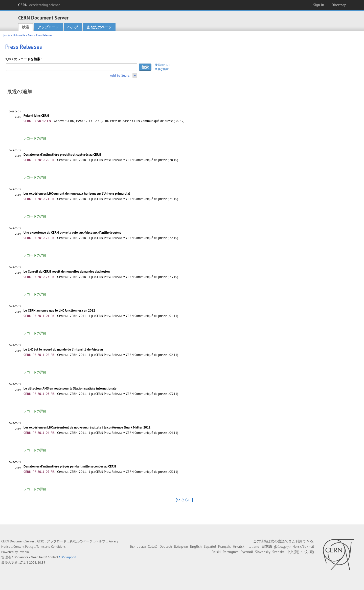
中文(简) (293, 552)
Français (224, 546)
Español (210, 546)
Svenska (278, 552)
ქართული (282, 546)
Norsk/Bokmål (303, 546)
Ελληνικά (181, 546)
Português (231, 552)
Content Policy (23, 547)
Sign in (319, 5)
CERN (39, 5)
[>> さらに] (184, 500)
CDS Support (68, 557)
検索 (26, 27)
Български (138, 546)
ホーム (6, 35)
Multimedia (19, 35)
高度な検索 (162, 69)
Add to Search (121, 75)
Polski (216, 552)
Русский (247, 552)
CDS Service (20, 557)
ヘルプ (73, 27)
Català (153, 546)
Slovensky (263, 552)
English (196, 546)
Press (31, 35)
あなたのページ (99, 27)
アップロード (48, 27)
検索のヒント (163, 65)
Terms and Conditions (51, 547)
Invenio (24, 552)
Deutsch (166, 546)
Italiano (253, 546)
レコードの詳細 (35, 138)
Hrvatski (239, 546)
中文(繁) (308, 552)
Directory (339, 5)
